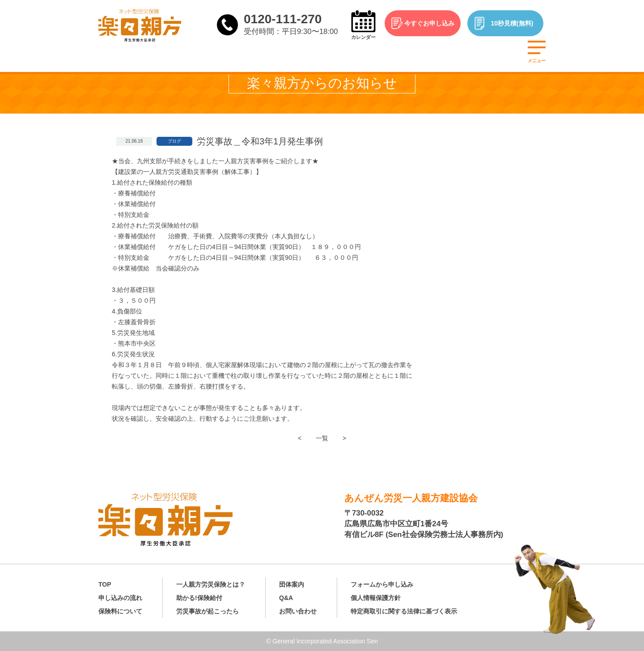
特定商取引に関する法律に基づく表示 (404, 611)
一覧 (322, 438)
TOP (105, 584)
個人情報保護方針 (376, 598)
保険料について (120, 611)
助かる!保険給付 (199, 598)
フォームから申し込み (382, 584)
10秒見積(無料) (512, 23)
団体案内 (292, 584)
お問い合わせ (298, 611)
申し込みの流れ (120, 598)
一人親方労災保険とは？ (211, 584)
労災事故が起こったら (208, 611)
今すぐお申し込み (429, 23)
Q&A (286, 598)
